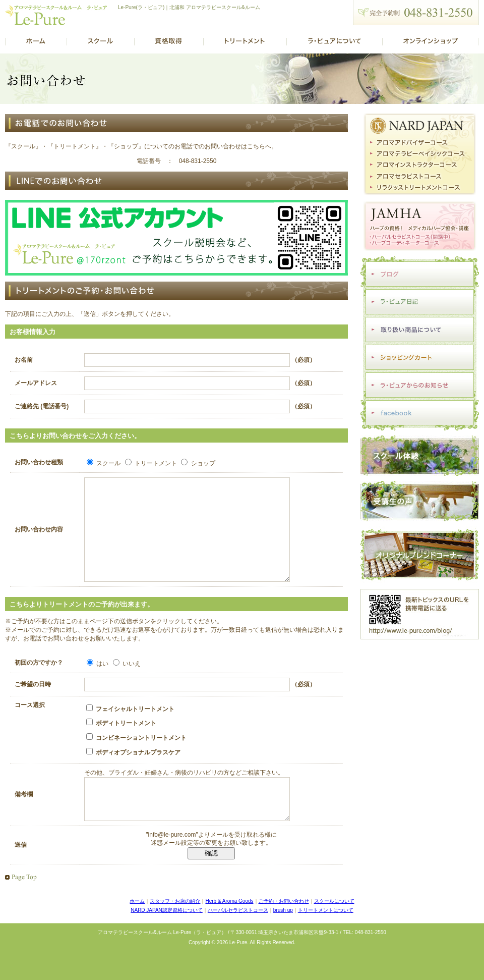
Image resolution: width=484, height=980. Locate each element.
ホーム (137, 928)
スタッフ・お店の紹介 (175, 928)
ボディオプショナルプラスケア (133, 772)
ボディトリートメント (121, 743)
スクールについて (334, 928)
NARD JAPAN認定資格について (167, 937)
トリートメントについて (326, 937)
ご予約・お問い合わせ (284, 928)
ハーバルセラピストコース (238, 937)
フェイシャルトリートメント (130, 729)
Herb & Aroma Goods (229, 928)
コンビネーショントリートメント (136, 757)
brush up (283, 937)
